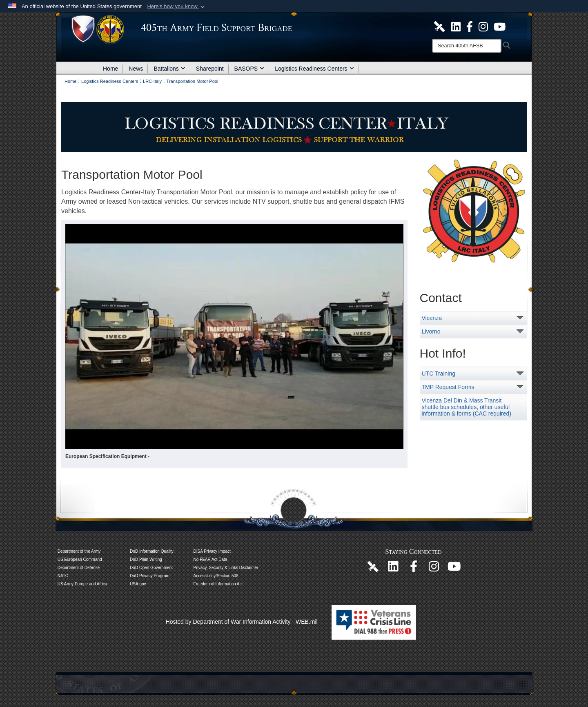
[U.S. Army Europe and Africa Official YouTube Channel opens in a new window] (500, 26)
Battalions (169, 69)
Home (110, 69)
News (136, 69)
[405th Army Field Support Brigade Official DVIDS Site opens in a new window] (439, 26)
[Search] (467, 46)
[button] (177, 7)
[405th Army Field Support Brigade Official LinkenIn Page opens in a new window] (393, 569)
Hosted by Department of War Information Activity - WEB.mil (242, 622)
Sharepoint (210, 69)
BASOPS (249, 69)
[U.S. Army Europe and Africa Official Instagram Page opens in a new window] (483, 26)
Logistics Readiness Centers (314, 69)
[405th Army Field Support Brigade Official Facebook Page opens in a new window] (470, 26)
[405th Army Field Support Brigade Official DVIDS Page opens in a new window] (373, 566)
